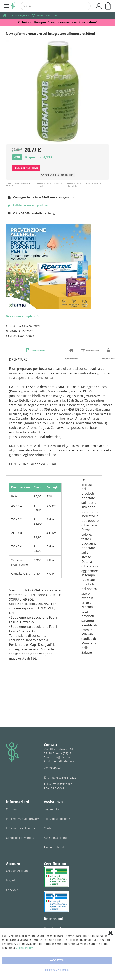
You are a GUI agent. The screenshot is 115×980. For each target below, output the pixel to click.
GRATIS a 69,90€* (18, 16)
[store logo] (13, 6)
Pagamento (51, 809)
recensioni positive (28, 205)
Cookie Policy (24, 948)
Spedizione (72, 350)
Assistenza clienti (55, 838)
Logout (10, 880)
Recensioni (92, 351)
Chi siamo (13, 809)
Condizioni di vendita (20, 838)
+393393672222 (66, 778)
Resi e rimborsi (54, 847)
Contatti (49, 828)
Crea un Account (17, 871)
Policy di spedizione (57, 819)
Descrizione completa (23, 316)
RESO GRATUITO (47, 16)
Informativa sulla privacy (22, 819)
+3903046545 (53, 768)
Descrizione (37, 351)
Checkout (12, 890)
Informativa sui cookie (21, 828)
